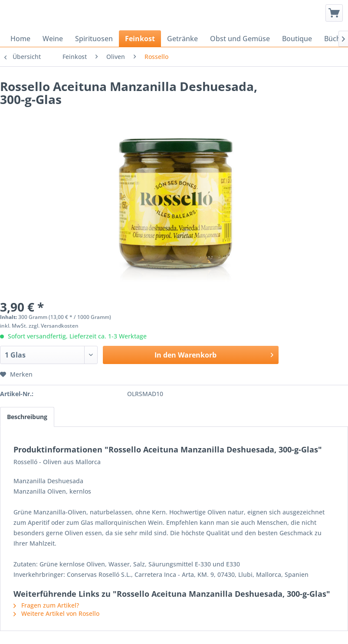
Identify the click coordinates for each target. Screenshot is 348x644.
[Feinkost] (140, 39)
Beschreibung (27, 417)
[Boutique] (297, 39)
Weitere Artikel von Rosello (56, 613)
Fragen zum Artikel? (46, 605)
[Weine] (53, 39)
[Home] (20, 39)
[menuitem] (334, 13)
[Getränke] (182, 39)
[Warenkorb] (334, 13)
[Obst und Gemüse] (240, 39)
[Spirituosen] (94, 39)
